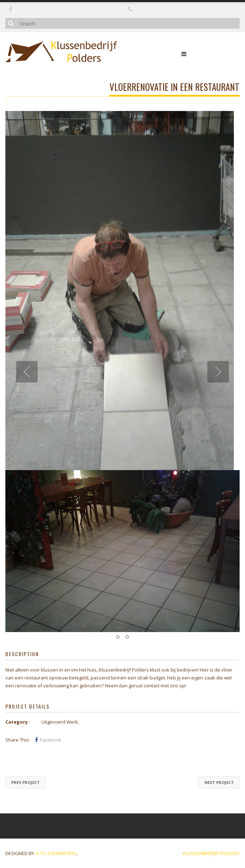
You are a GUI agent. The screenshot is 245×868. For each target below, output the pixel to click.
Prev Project (26, 782)
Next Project (219, 782)
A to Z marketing (56, 853)
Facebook (48, 740)
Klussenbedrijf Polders (211, 853)
